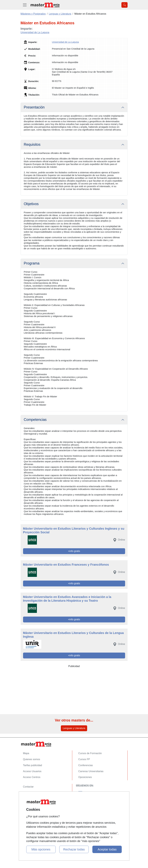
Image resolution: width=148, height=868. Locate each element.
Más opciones (41, 849)
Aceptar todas (107, 849)
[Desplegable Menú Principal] (25, 5)
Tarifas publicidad (33, 765)
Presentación (34, 107)
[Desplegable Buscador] (124, 5)
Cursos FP (84, 759)
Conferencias (86, 765)
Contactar (28, 787)
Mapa (26, 753)
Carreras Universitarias (91, 771)
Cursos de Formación (90, 753)
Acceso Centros (32, 777)
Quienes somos (32, 759)
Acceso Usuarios (32, 771)
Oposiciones (85, 777)
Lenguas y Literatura (74, 728)
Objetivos (31, 204)
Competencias (35, 420)
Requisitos (32, 144)
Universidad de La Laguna (35, 32)
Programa (32, 263)
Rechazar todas (74, 849)
